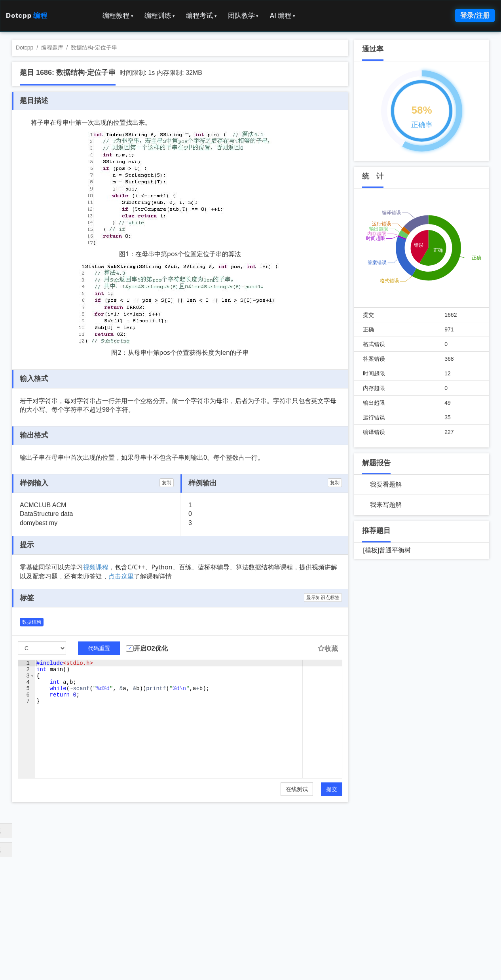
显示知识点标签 (323, 598)
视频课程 (96, 567)
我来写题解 (386, 505)
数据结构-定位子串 (94, 48)
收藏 (328, 649)
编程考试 (201, 15)
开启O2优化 (151, 648)
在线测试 (297, 789)
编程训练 (160, 15)
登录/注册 (475, 15)
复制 (167, 483)
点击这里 (121, 576)
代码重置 (99, 648)
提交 (332, 789)
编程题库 (52, 48)
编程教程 (118, 15)
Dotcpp (27, 15)
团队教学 (243, 15)
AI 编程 (282, 15)
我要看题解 (386, 484)
